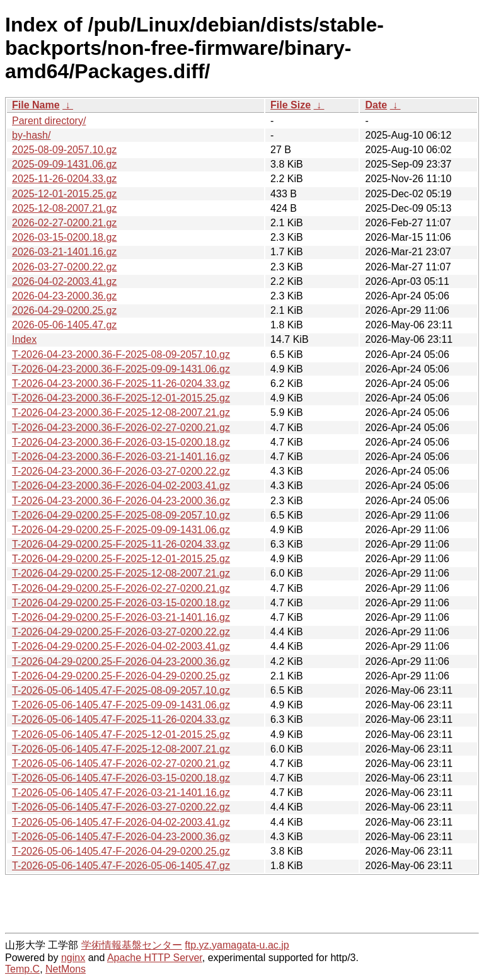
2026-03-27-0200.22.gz (64, 267)
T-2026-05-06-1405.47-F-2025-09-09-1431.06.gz (121, 705)
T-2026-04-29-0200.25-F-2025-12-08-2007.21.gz (121, 573)
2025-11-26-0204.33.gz (64, 179)
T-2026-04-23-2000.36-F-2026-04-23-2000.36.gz (121, 501)
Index (24, 339)
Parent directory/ (49, 121)
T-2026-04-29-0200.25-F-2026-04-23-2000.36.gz (121, 661)
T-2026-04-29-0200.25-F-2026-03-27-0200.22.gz (121, 632)
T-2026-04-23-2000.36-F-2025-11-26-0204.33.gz (121, 383)
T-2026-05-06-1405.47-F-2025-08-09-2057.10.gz (121, 690)
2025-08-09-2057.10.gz (64, 150)
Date (376, 105)
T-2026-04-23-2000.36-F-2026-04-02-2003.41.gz (121, 486)
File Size (291, 105)
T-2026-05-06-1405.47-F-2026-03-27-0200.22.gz (121, 807)
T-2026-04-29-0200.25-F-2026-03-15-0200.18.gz (121, 603)
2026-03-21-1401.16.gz (64, 252)
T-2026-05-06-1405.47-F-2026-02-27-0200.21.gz (121, 764)
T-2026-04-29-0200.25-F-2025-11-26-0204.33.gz (121, 544)
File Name (36, 105)
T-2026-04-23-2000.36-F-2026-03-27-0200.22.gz (121, 471)
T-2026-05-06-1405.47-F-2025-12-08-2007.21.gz (121, 749)
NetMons (66, 969)
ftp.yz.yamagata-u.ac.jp (237, 945)
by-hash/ (31, 135)
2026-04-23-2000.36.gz (64, 296)
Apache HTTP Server (155, 958)
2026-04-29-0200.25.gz (64, 310)
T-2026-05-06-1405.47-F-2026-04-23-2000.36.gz (121, 837)
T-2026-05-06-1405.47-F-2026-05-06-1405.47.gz (121, 866)
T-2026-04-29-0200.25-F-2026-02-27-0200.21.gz (121, 588)
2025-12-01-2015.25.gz (64, 194)
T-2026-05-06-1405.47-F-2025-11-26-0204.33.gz (121, 719)
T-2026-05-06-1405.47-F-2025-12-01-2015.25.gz (121, 735)
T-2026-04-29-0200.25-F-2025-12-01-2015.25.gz (121, 559)
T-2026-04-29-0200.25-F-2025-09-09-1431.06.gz (121, 530)
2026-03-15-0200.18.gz (64, 237)
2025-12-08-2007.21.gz (64, 208)
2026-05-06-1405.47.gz (64, 325)
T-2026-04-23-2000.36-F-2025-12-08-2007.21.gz (121, 412)
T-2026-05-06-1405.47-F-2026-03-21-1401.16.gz (121, 793)
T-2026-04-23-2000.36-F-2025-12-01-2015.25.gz (121, 398)
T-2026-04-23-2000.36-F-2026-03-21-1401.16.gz (121, 457)
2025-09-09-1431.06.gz (64, 164)
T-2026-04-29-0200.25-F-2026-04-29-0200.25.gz (121, 676)
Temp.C (22, 969)
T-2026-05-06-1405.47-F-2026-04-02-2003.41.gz (121, 822)
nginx (73, 958)
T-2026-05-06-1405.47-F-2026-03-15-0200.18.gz (121, 778)
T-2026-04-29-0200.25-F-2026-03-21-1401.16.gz (121, 617)
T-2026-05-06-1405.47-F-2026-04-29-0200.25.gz (121, 851)
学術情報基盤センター (132, 945)
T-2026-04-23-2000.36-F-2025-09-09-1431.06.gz (121, 369)
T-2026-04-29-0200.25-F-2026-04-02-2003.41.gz (121, 646)
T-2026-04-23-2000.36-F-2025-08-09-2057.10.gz (121, 355)
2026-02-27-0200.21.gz (64, 223)
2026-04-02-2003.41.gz (64, 281)
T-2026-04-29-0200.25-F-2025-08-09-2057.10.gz (121, 515)
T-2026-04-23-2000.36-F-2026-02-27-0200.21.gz (121, 428)
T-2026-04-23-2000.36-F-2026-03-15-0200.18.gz (121, 442)
